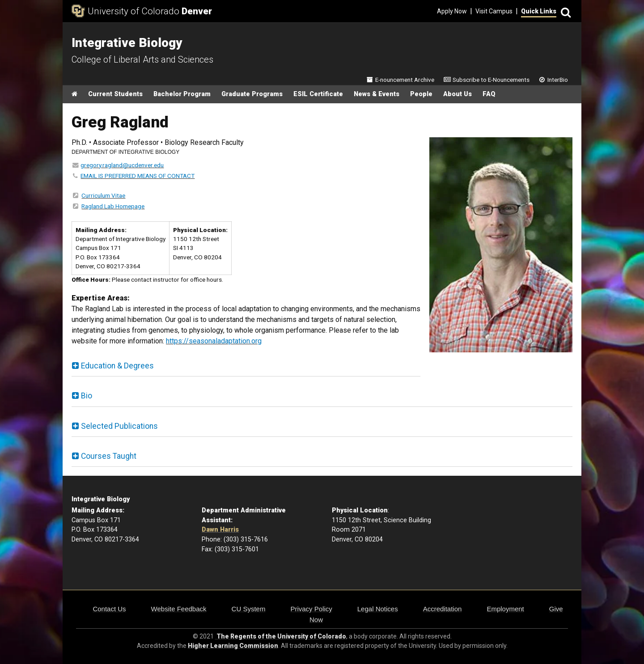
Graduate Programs (252, 94)
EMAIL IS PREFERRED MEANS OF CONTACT (138, 176)
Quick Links (539, 11)
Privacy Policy (311, 609)
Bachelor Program (182, 94)
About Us (458, 94)
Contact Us (109, 609)
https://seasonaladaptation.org (214, 341)
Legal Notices (378, 609)
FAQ (489, 94)
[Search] (564, 11)
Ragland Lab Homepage (113, 206)
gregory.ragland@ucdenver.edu (122, 165)
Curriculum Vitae (103, 195)
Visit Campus (494, 11)
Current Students (115, 94)
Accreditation (443, 609)
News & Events (377, 94)
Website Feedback (179, 609)
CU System (249, 609)
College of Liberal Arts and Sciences (142, 59)
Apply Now (452, 11)
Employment (505, 609)
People (421, 94)
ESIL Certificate (318, 94)
